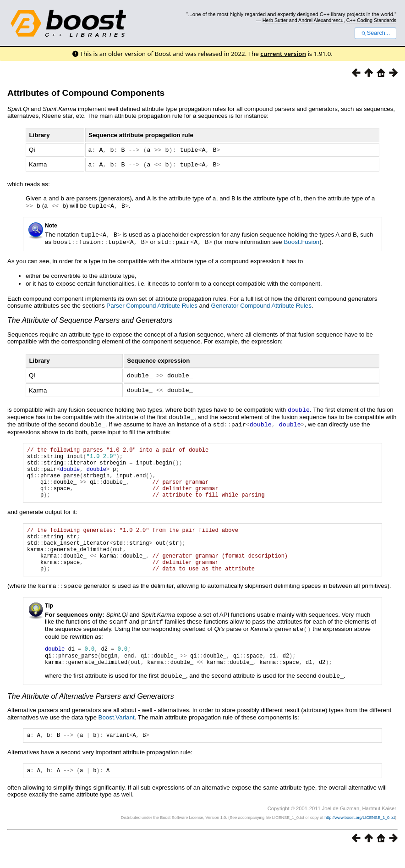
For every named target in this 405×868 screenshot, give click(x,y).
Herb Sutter (275, 20)
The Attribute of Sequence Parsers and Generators (90, 318)
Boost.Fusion (301, 240)
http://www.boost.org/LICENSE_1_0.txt (360, 834)
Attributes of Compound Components (86, 93)
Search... (375, 33)
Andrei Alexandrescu (321, 20)
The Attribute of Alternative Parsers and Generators (90, 710)
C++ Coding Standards (371, 20)
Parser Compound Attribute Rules (152, 303)
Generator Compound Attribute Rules (261, 303)
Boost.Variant (117, 731)
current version (283, 54)
